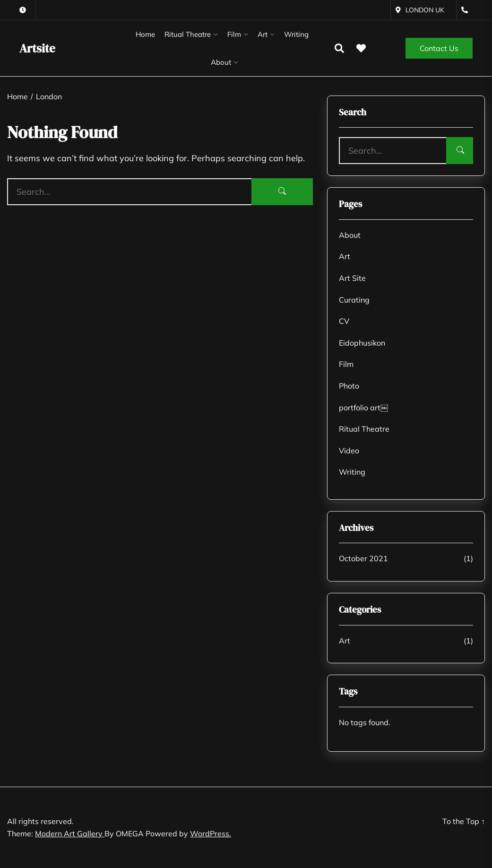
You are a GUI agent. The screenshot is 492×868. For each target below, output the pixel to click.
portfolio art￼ (363, 408)
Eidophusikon (362, 343)
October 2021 (363, 558)
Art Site (352, 278)
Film (234, 34)
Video (349, 451)
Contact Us (439, 48)
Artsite (37, 48)
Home (145, 34)
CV (344, 321)
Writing (296, 34)
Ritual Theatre (188, 34)
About (221, 62)
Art (263, 34)
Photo (349, 386)
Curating (354, 300)
